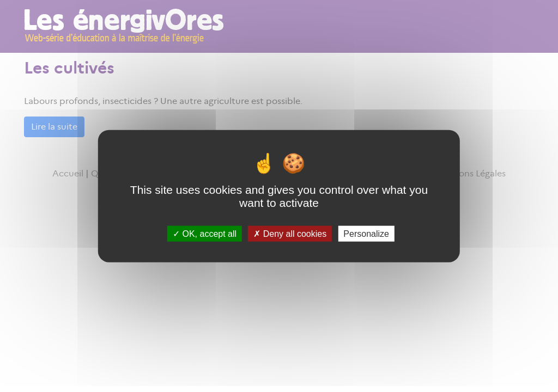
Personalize (366, 233)
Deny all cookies (290, 233)
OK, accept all (205, 233)
